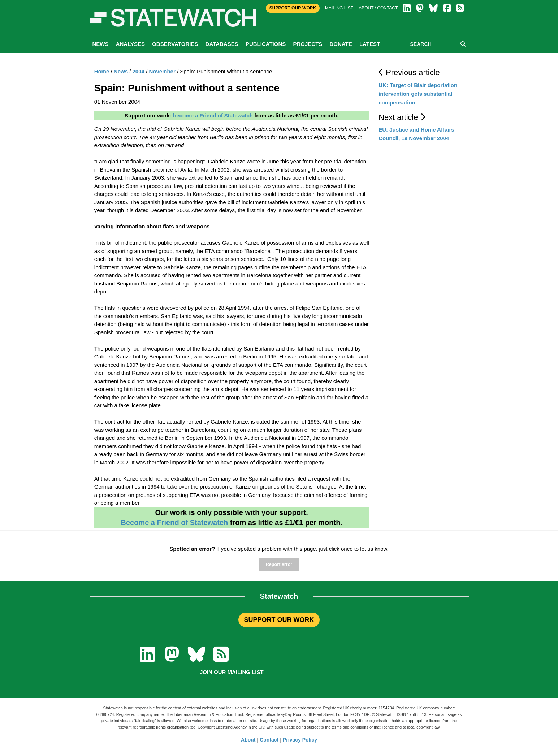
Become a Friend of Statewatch (174, 523)
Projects (308, 44)
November (162, 71)
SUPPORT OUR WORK (279, 620)
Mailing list (339, 8)
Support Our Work (293, 8)
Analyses (130, 44)
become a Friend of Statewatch (213, 115)
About (248, 740)
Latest (370, 44)
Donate (341, 44)
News (101, 44)
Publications (266, 44)
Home (102, 71)
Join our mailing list (232, 672)
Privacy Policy (300, 740)
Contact (269, 740)
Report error (279, 564)
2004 (139, 71)
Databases (222, 44)
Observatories (175, 44)
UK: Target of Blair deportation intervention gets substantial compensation (418, 94)
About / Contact (378, 8)
